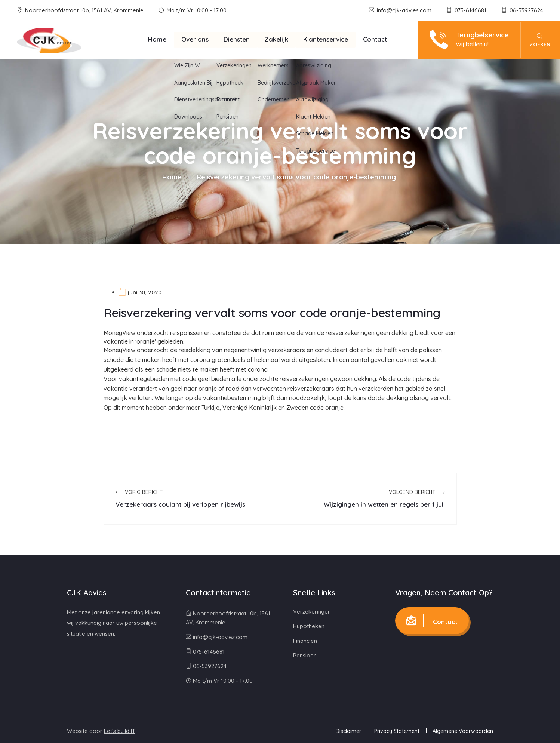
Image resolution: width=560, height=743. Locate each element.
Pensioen (305, 655)
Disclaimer (348, 731)
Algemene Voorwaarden (463, 731)
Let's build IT (120, 731)
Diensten (237, 39)
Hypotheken (309, 626)
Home (157, 39)
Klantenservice (326, 39)
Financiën (305, 641)
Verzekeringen (312, 612)
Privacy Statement (397, 731)
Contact (375, 39)
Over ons (195, 39)
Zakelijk (276, 39)
